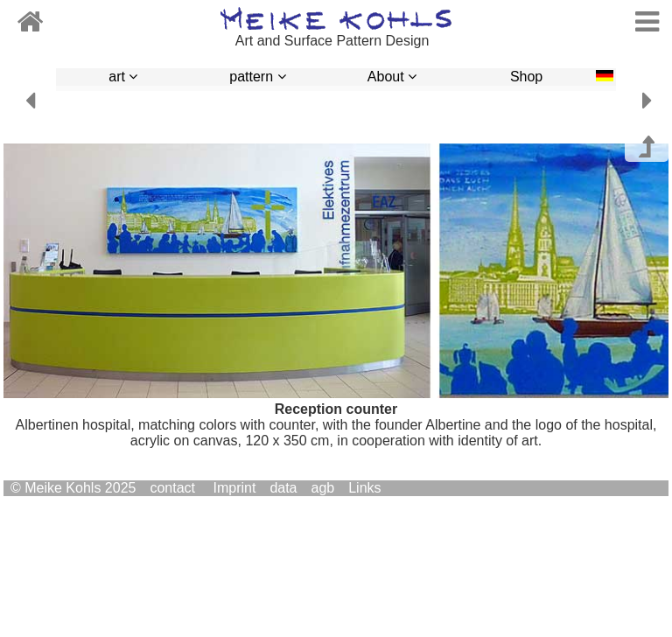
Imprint (234, 488)
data (283, 488)
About (392, 77)
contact (172, 488)
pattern (257, 77)
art (123, 77)
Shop (526, 77)
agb (323, 488)
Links (364, 488)
